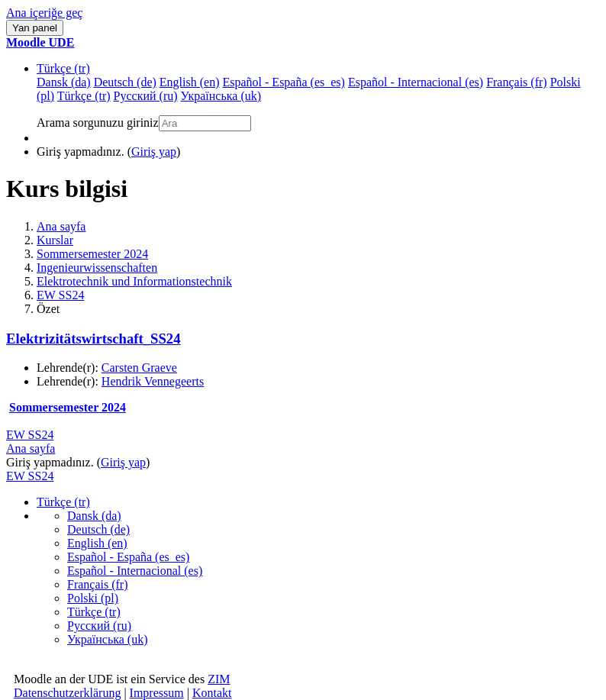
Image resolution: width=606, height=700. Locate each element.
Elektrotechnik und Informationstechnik (134, 281)
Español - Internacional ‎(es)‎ (135, 571)
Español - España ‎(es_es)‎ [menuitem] (283, 82)
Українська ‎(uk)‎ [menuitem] (221, 96)
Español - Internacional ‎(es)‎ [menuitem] (416, 82)
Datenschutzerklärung (67, 693)
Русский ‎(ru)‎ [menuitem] (146, 96)
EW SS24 (60, 295)
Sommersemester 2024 (92, 254)
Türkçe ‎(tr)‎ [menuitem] (84, 96)
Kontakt (212, 693)
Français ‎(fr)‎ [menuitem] (517, 82)
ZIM (219, 679)
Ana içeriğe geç (44, 13)
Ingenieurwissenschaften (97, 268)
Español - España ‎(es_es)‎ (128, 557)
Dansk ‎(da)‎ (94, 516)
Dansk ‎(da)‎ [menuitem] (64, 82)
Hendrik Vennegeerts (153, 381)
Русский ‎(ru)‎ (99, 626)
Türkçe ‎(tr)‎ (63, 68)
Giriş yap (154, 152)
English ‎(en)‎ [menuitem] (190, 82)
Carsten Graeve (139, 368)
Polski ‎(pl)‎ (93, 598)
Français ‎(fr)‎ (98, 584)
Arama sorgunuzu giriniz (98, 123)
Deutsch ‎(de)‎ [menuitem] (125, 82)
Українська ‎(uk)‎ (108, 639)
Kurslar (55, 240)
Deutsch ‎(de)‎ (98, 529)
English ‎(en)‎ (97, 543)
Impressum (157, 693)
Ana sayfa (61, 226)
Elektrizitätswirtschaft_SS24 (93, 339)
